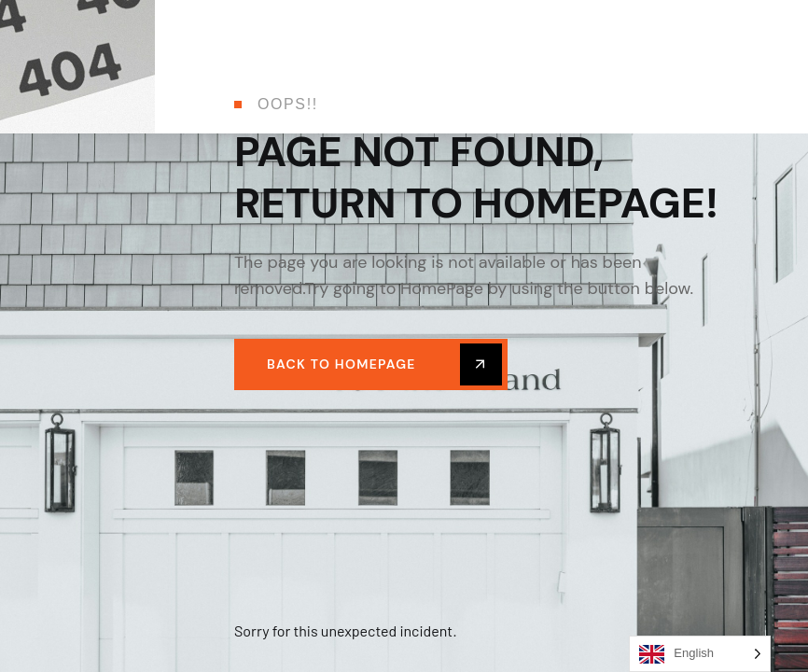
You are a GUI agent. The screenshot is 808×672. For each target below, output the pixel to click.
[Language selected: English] (700, 654)
